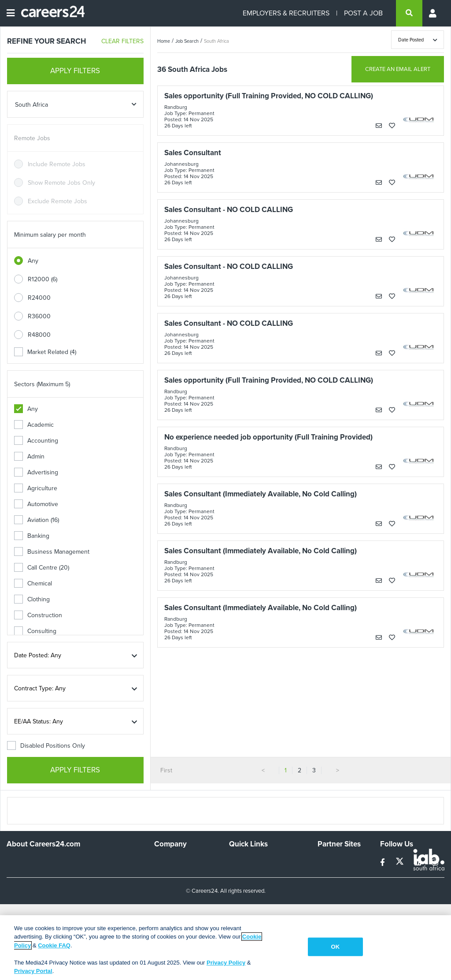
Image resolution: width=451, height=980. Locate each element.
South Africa (216, 41)
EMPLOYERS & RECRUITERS (286, 13)
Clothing (32, 599)
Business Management (52, 552)
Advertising (36, 472)
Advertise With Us (179, 873)
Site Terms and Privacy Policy (260, 889)
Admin (29, 456)
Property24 (333, 885)
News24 (329, 873)
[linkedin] (419, 863)
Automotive (36, 504)
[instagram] (435, 863)
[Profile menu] (433, 13)
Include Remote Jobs (57, 164)
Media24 (329, 897)
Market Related (45, 352)
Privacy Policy (226, 963)
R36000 (39, 316)
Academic (34, 425)
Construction (38, 615)
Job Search (187, 41)
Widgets (240, 904)
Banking (32, 536)
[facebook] (383, 863)
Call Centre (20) (42, 568)
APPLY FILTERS (75, 71)
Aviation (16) (37, 520)
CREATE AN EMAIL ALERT (398, 69)
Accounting (36, 441)
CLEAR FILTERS (122, 41)
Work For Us (171, 861)
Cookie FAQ (54, 945)
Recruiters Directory (257, 861)
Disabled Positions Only (46, 746)
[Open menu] (11, 13)
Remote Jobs (32, 138)
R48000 (39, 335)
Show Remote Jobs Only (61, 183)
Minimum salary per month (50, 235)
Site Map (241, 873)
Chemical (33, 583)
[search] (409, 13)
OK (336, 947)
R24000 (39, 298)
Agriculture (36, 488)
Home (164, 41)
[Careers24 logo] (50, 13)
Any (33, 261)
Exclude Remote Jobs (57, 201)
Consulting (35, 631)
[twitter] (401, 863)
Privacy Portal (33, 971)
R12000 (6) (43, 279)
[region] (225, 948)
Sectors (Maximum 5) (42, 384)
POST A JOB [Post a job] (363, 13)
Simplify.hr (331, 861)
